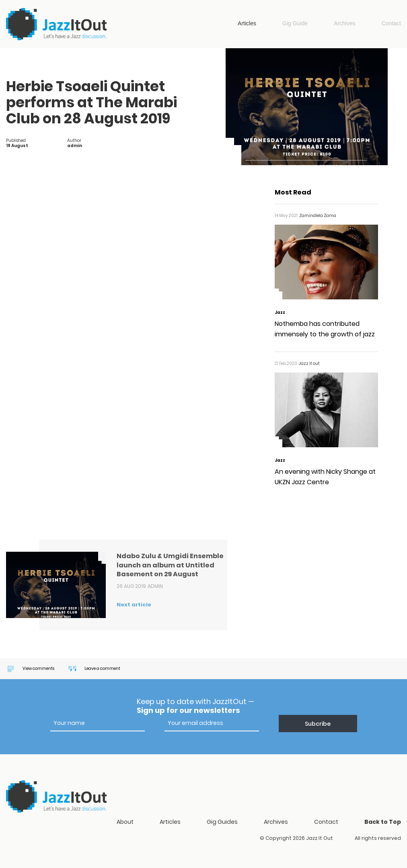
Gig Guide (295, 23)
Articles (247, 23)
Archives (345, 23)
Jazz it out (56, 24)
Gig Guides (222, 822)
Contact (391, 23)
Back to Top (383, 822)
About (125, 822)
